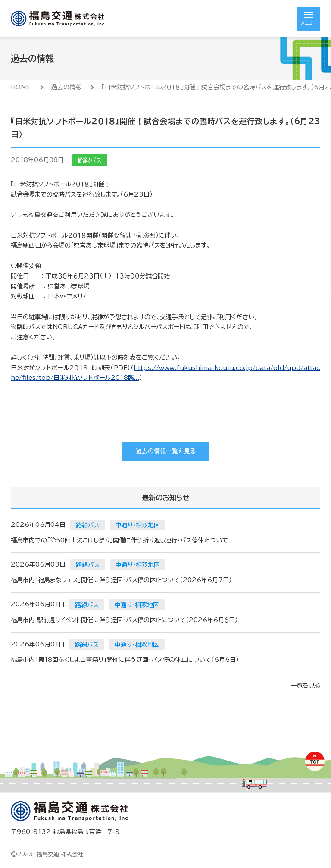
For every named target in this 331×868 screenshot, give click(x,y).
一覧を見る (305, 686)
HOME (21, 87)
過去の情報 (66, 87)
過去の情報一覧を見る (166, 451)
